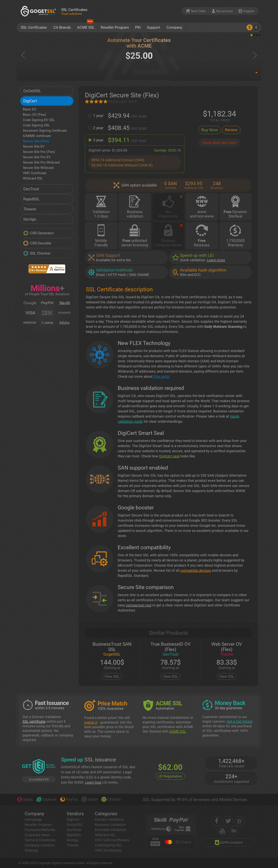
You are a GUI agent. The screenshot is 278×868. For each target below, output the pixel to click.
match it (91, 722)
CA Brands (62, 27)
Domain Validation (109, 820)
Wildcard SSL (33, 178)
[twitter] (228, 821)
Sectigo (30, 219)
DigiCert (30, 101)
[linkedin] (234, 831)
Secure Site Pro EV (37, 157)
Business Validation (110, 825)
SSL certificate (34, 721)
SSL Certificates (34, 27)
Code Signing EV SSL (39, 120)
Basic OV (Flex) (34, 115)
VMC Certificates (108, 850)
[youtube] (222, 831)
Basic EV (30, 109)
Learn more (216, 260)
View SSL (112, 676)
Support (154, 27)
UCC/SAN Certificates (112, 840)
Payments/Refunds (40, 830)
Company (174, 27)
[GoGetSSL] (39, 11)
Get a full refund (240, 721)
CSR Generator (38, 233)
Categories (106, 814)
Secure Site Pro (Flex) (39, 152)
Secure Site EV (34, 146)
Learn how (93, 782)
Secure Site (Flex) (36, 141)
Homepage (33, 820)
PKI (138, 27)
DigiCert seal (169, 456)
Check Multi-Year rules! (219, 143)
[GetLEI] (39, 767)
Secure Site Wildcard (38, 168)
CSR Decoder (37, 243)
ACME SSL (86, 26)
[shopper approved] (240, 821)
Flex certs (161, 376)
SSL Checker (37, 253)
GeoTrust (31, 189)
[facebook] (217, 821)
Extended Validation (111, 830)
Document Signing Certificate (45, 131)
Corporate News (37, 835)
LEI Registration (170, 776)
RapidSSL (31, 199)
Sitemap (31, 850)
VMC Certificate (35, 173)
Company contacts (39, 845)
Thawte (30, 209)
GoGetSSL (32, 91)
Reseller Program (115, 27)
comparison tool (139, 605)
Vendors (75, 814)
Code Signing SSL (36, 125)
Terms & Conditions (40, 840)
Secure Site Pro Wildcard (41, 162)
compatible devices (196, 570)
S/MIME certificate (37, 136)
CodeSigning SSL (108, 845)
